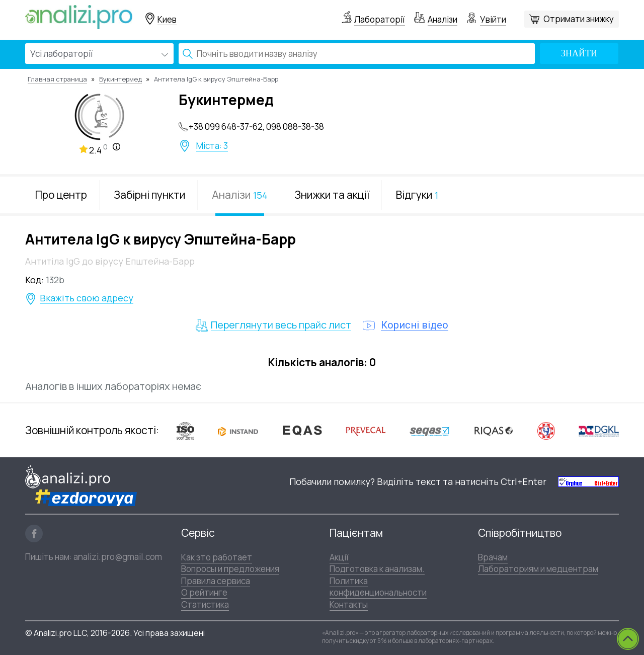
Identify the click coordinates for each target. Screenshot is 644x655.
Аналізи (442, 19)
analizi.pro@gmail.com (118, 557)
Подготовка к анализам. (377, 569)
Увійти (493, 19)
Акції (339, 557)
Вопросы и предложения (230, 569)
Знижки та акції (332, 195)
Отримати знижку (579, 19)
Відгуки (417, 195)
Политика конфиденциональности (378, 587)
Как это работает (217, 557)
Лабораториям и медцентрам (538, 569)
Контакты (349, 604)
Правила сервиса (216, 581)
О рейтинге (204, 592)
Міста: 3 (212, 146)
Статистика (205, 604)
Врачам (493, 557)
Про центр (61, 195)
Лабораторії (380, 19)
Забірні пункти (149, 195)
